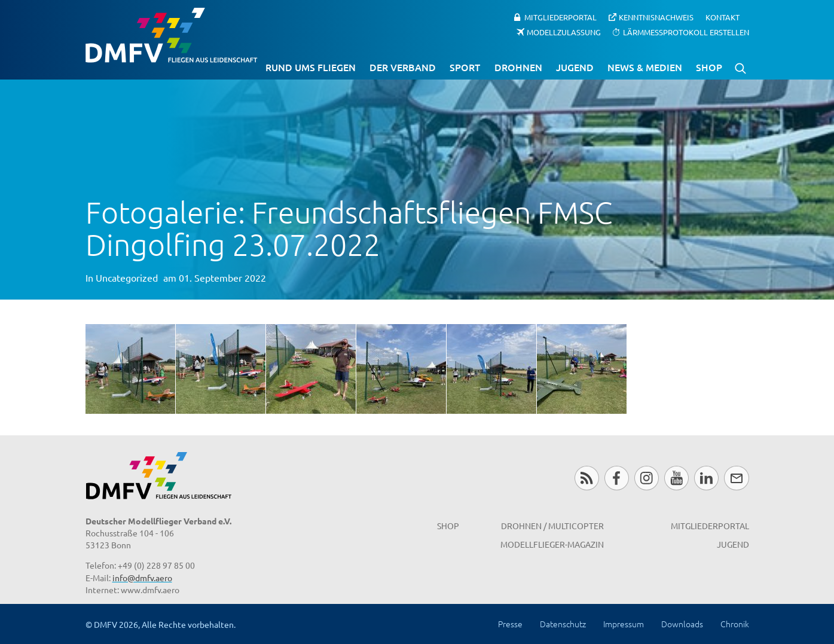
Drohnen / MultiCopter (552, 526)
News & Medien (645, 67)
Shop (709, 67)
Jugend (575, 67)
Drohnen (518, 67)
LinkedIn (706, 478)
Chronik (735, 624)
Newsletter (736, 478)
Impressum (624, 624)
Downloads (682, 624)
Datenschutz (563, 624)
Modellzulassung (564, 31)
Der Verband (403, 67)
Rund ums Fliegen (311, 67)
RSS (587, 478)
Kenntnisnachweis (656, 17)
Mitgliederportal (560, 17)
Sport (465, 67)
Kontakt (723, 17)
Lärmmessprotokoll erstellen (686, 31)
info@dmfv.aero (142, 578)
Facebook (617, 478)
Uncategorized (127, 277)
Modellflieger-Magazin (552, 544)
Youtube (676, 478)
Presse (510, 624)
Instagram (647, 478)
